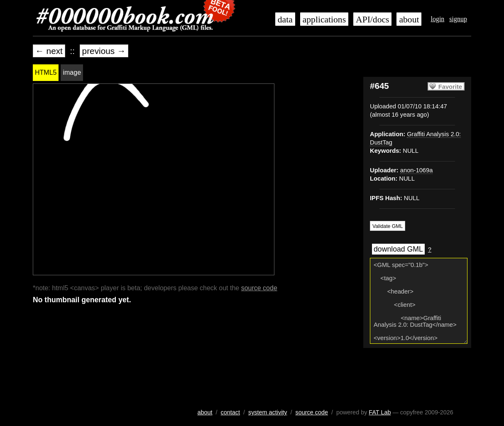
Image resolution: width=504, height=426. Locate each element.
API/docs (372, 20)
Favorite (450, 87)
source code (259, 288)
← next (49, 51)
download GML (398, 249)
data (285, 20)
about (409, 20)
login (437, 19)
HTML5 (46, 72)
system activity (268, 412)
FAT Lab (380, 412)
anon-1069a (417, 170)
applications (324, 20)
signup (458, 19)
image (72, 72)
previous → (104, 51)
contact (230, 412)
